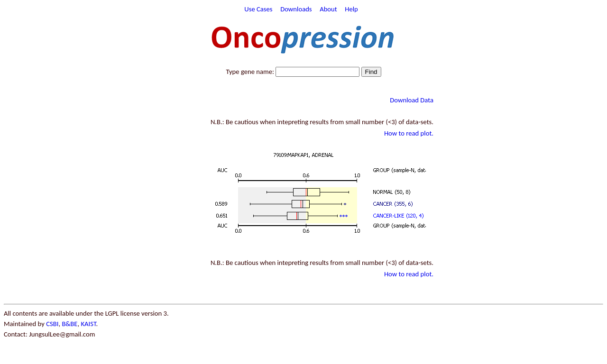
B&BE (69, 324)
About (328, 9)
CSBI (52, 324)
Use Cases (258, 9)
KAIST (88, 324)
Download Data (412, 100)
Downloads (296, 9)
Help (351, 9)
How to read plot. (409, 133)
